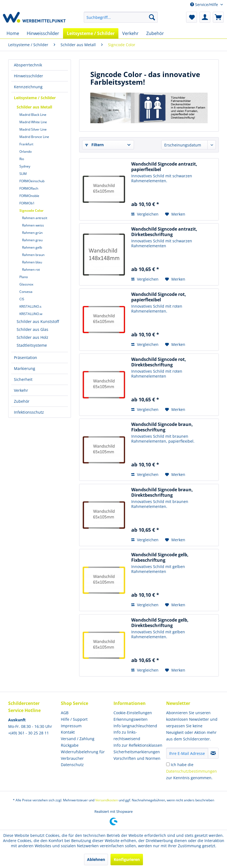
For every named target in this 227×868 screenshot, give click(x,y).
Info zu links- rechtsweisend (127, 735)
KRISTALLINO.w (31, 314)
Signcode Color (31, 211)
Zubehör (22, 401)
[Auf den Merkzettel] (175, 214)
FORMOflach (29, 188)
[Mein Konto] (205, 17)
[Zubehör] (155, 33)
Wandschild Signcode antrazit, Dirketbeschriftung (164, 232)
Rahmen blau (32, 262)
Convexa (26, 292)
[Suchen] (152, 17)
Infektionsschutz (29, 412)
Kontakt (68, 732)
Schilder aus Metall (34, 107)
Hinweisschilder (29, 76)
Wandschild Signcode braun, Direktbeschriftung (162, 492)
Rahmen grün (32, 233)
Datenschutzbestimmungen (192, 771)
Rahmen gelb (32, 247)
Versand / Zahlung (78, 739)
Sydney (25, 166)
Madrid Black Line (33, 115)
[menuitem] (121, 17)
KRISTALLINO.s (30, 306)
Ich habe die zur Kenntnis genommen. (192, 771)
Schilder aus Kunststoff (38, 321)
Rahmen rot (31, 270)
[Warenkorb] (218, 17)
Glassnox (26, 284)
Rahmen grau (32, 240)
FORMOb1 (27, 203)
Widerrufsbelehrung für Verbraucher (83, 755)
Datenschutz (72, 765)
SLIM (23, 174)
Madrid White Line (33, 122)
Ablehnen (96, 859)
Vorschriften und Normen (137, 758)
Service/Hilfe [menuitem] (205, 5)
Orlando (26, 151)
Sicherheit (23, 379)
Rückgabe (70, 745)
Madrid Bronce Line (34, 137)
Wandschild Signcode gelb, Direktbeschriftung (160, 623)
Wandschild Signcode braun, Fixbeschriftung (162, 427)
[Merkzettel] (192, 17)
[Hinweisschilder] (43, 33)
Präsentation (26, 358)
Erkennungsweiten (131, 719)
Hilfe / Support (74, 719)
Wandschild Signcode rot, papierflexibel (159, 297)
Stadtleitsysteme (32, 345)
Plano (24, 277)
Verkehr (21, 390)
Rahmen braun (33, 255)
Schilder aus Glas (32, 329)
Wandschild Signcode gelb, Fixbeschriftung (160, 557)
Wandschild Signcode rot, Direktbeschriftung (159, 362)
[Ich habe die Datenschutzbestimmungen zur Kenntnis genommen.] (168, 764)
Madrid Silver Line (33, 129)
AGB (65, 713)
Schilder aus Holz (32, 337)
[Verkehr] (130, 33)
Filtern (94, 145)
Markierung (25, 368)
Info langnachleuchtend (135, 726)
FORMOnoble (29, 196)
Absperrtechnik (28, 65)
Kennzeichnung (28, 87)
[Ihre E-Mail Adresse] (187, 753)
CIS (22, 299)
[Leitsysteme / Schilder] (91, 33)
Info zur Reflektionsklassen (138, 745)
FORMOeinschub (32, 181)
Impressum (71, 726)
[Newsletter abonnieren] (213, 753)
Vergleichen (145, 214)
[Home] (13, 33)
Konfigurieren (127, 859)
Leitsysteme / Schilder (35, 98)
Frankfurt (26, 144)
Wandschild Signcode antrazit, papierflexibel (164, 167)
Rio (22, 159)
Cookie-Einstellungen (133, 713)
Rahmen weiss (33, 225)
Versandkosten (107, 800)
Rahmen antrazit (35, 218)
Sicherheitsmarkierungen (137, 752)
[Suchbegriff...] (121, 17)
